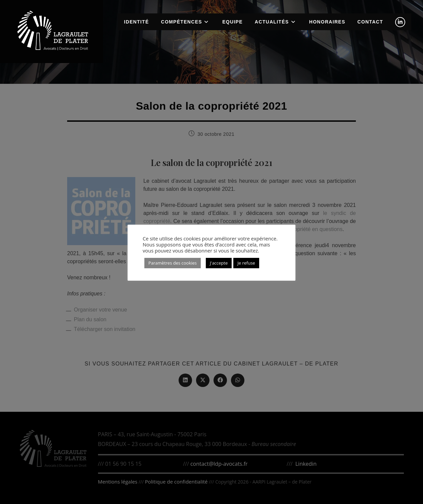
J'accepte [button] (219, 263)
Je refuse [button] (246, 263)
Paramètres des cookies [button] (173, 263)
